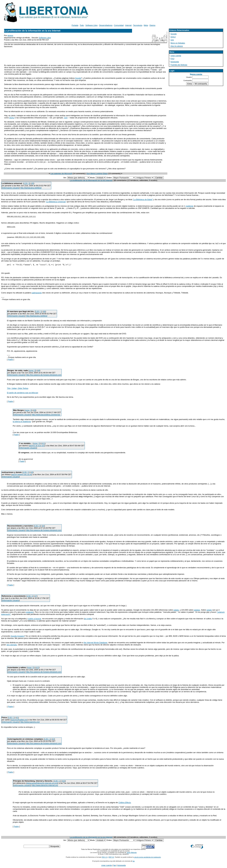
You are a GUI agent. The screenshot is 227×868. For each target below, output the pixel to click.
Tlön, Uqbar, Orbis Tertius (18, 389)
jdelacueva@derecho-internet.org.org (42, 784)
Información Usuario (11, 188)
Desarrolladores (106, 25)
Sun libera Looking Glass (97, 174)
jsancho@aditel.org (19, 720)
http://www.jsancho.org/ (30, 722)
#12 (37, 668)
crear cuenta (176, 56)
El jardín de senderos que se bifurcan (23, 393)
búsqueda (175, 62)
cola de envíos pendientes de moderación (147, 858)
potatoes (30, 613)
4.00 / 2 (26, 473)
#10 (64, 781)
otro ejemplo (12, 645)
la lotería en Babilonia (22, 422)
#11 (43, 444)
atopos (10, 35)
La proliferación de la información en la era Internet (91, 180)
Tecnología (138, 25)
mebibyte (189, 206)
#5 (33, 183)
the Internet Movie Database (95, 643)
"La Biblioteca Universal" (56, 202)
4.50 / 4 (37, 526)
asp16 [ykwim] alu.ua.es (22, 475)
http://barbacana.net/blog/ (31, 188)
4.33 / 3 (27, 183)
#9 (35, 411)
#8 (39, 371)
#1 (17, 718)
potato (209, 610)
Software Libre (91, 25)
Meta (146, 25)
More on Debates (178, 43)
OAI (66, 118)
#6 (44, 312)
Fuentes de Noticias (179, 65)
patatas (197, 610)
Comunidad (119, 25)
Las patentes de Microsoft (61, 174)
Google (78, 78)
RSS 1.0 (104, 858)
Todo (82, 25)
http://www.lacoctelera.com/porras (46, 415)
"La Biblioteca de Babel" (143, 199)
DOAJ (12, 118)
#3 (32, 473)
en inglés (88, 619)
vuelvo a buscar (34, 619)
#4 (43, 526)
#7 (36, 596)
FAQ (172, 59)
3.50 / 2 (30, 596)
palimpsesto (37, 293)
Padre (10, 360)
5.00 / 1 (38, 312)
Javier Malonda (132, 853)
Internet (128, 25)
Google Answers (18, 636)
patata (176, 610)
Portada (75, 25)
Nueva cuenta (196, 74)
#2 (53, 739)
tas (134, 862)
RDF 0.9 (111, 858)
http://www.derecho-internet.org (45, 786)
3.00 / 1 (11, 718)
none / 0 (33, 371)
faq (115, 866)
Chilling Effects (125, 803)
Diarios (152, 25)
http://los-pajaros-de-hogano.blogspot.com (44, 375)
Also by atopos (177, 46)
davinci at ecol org (37, 446)
